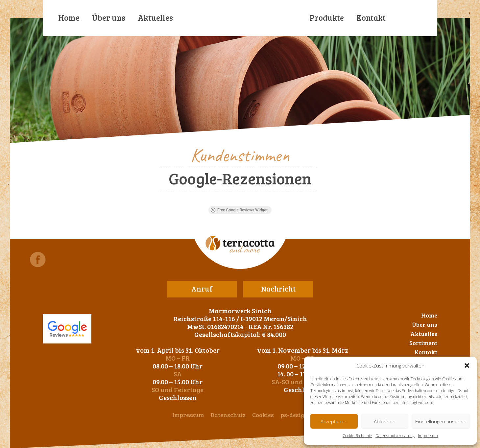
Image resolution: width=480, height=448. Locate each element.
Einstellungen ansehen (441, 421)
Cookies (263, 415)
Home (69, 18)
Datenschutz (228, 415)
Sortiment (423, 343)
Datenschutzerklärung (395, 436)
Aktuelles (155, 18)
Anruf (202, 289)
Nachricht (278, 289)
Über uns (109, 18)
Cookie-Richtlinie (357, 436)
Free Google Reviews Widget (239, 210)
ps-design (294, 415)
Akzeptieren (334, 421)
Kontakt (371, 18)
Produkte (327, 18)
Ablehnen (385, 421)
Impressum (428, 436)
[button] (467, 365)
